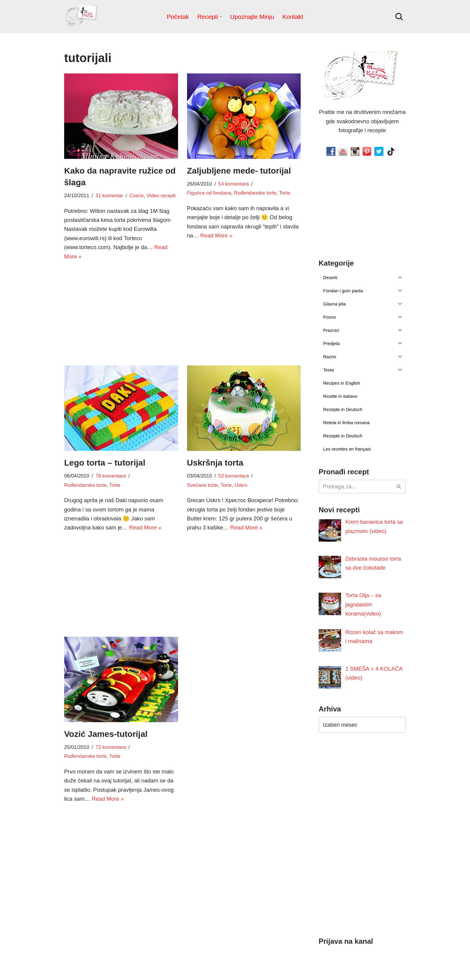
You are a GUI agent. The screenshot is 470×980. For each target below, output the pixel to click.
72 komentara (110, 748)
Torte (281, 193)
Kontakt (292, 16)
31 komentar (108, 196)
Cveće (135, 196)
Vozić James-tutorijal (106, 734)
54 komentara (232, 184)
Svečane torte (202, 486)
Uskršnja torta (215, 463)
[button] (221, 17)
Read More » (216, 236)
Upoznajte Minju (252, 16)
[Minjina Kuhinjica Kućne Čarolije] (82, 17)
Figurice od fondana (208, 193)
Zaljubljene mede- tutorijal (239, 171)
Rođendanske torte (253, 193)
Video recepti (158, 196)
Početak (179, 16)
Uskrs (239, 486)
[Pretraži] (399, 17)
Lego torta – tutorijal (105, 463)
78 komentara (110, 476)
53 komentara (232, 476)
